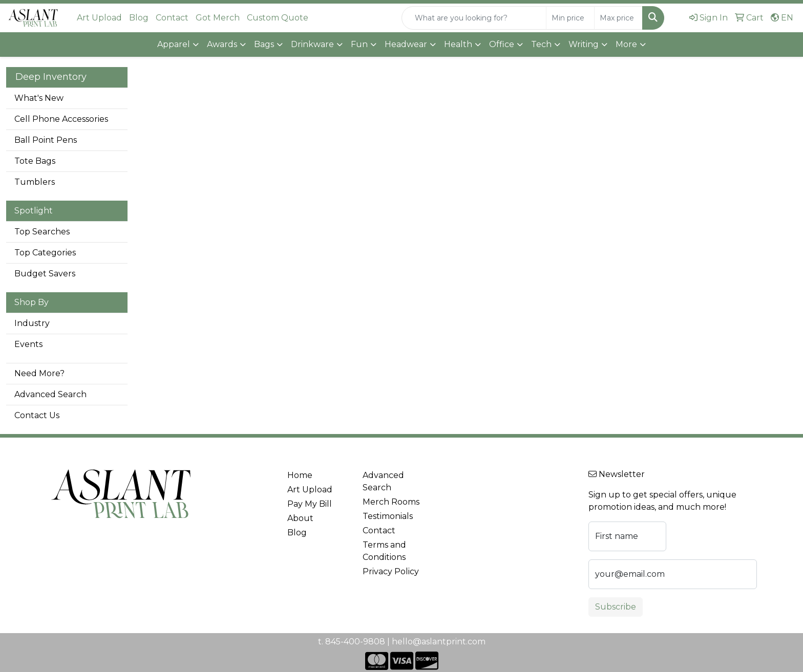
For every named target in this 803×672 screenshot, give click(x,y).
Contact (172, 18)
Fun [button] (359, 44)
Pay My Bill (310, 504)
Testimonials (388, 516)
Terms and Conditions (384, 551)
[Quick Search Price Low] (570, 18)
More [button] (626, 44)
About (300, 518)
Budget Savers (45, 274)
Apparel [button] (174, 44)
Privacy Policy (391, 571)
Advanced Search (50, 394)
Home (300, 475)
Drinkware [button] (312, 44)
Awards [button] (222, 44)
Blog (139, 18)
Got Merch (218, 18)
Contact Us (37, 415)
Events (28, 344)
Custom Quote (278, 18)
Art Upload (99, 18)
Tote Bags (35, 161)
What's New (39, 98)
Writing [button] (584, 44)
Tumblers (35, 182)
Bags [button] (264, 44)
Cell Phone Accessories (61, 119)
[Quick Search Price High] (618, 18)
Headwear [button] (406, 44)
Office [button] (502, 44)
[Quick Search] (474, 18)
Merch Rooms (391, 502)
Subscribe (616, 607)
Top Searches (42, 232)
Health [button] (458, 44)
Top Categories (45, 253)
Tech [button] (541, 44)
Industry (32, 323)
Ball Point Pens (46, 140)
